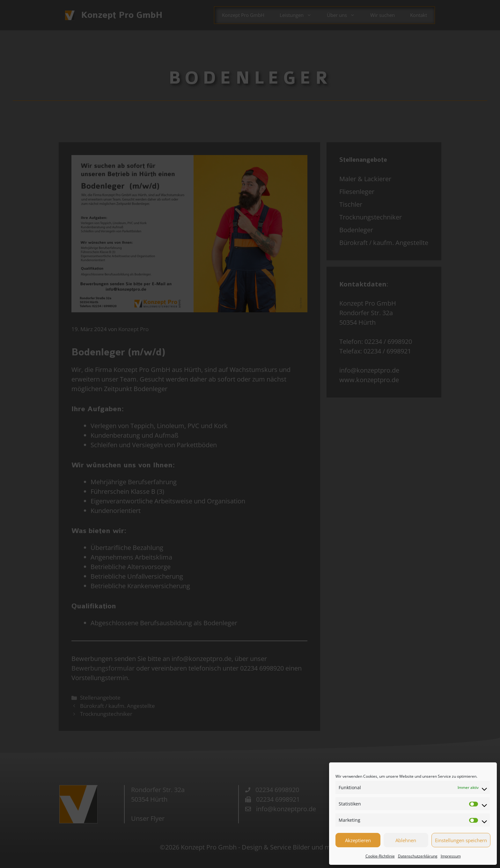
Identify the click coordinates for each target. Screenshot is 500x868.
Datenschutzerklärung (418, 856)
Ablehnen (406, 840)
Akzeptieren (358, 840)
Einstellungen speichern (461, 840)
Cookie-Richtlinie (380, 856)
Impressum (451, 856)
